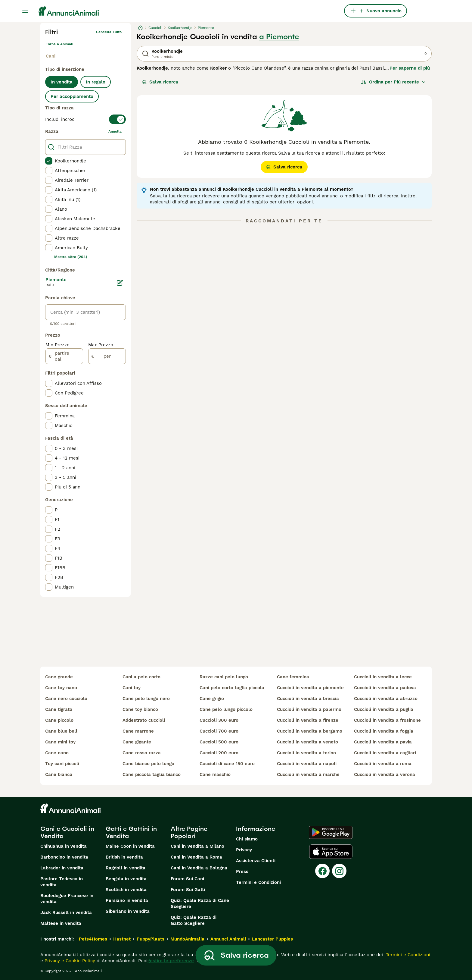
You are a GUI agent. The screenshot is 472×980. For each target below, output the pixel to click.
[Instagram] (339, 871)
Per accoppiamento (72, 96)
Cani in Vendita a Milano (197, 846)
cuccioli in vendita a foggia (384, 731)
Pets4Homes (93, 939)
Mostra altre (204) (71, 257)
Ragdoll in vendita (126, 868)
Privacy (244, 850)
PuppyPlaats (151, 939)
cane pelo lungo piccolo (226, 709)
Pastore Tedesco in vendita (62, 882)
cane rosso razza (142, 753)
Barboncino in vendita (64, 857)
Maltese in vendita (61, 923)
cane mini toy (60, 742)
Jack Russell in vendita (66, 912)
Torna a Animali (59, 44)
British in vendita (124, 857)
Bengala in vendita (126, 879)
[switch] (85, 119)
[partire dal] (64, 356)
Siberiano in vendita (128, 911)
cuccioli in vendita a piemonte (310, 688)
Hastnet (122, 939)
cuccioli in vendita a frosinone (387, 720)
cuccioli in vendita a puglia (384, 709)
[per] (107, 356)
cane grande (59, 677)
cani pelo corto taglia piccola (232, 688)
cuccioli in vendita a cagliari (385, 753)
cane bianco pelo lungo (148, 764)
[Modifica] (120, 283)
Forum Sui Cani (187, 879)
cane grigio (212, 699)
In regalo (96, 82)
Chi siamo (247, 839)
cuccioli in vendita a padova (385, 688)
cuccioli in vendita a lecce (383, 677)
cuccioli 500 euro (219, 742)
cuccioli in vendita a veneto (307, 742)
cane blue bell (61, 731)
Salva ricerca (160, 82)
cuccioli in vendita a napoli (307, 764)
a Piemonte (279, 37)
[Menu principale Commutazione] (25, 11)
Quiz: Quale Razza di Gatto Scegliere (194, 920)
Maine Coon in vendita (130, 846)
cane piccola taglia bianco (152, 774)
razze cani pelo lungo (224, 677)
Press (242, 872)
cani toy (132, 688)
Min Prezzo (57, 345)
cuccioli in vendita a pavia (383, 742)
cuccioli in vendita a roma (383, 764)
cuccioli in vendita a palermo (309, 709)
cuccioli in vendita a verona (385, 774)
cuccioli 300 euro (219, 720)
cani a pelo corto (141, 677)
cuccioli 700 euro (219, 731)
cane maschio (215, 774)
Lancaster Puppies (272, 939)
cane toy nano (61, 688)
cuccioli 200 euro (219, 753)
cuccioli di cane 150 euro (227, 764)
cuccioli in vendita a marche (308, 774)
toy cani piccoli (62, 764)
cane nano (57, 753)
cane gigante (137, 742)
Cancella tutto (109, 32)
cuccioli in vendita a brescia (308, 699)
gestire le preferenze (171, 961)
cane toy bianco (140, 709)
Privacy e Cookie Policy (69, 961)
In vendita (62, 82)
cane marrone (138, 731)
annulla (115, 131)
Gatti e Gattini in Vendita (131, 832)
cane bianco (59, 774)
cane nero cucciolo (66, 699)
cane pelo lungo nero (146, 699)
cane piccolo (59, 720)
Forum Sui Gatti (188, 890)
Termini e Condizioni (258, 882)
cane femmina (293, 677)
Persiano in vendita (127, 900)
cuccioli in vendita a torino (306, 753)
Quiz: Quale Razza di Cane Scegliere (200, 903)
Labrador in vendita (62, 868)
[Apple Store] (331, 852)
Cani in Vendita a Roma (196, 857)
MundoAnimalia (187, 939)
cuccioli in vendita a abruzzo (386, 699)
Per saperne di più (410, 68)
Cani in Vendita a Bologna (199, 868)
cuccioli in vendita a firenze (308, 720)
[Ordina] (393, 82)
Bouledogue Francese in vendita (67, 899)
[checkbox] (49, 161)
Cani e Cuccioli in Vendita (67, 832)
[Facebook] (322, 871)
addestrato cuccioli (144, 720)
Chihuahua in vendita (64, 846)
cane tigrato (59, 709)
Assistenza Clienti (256, 861)
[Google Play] (331, 832)
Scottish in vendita (126, 890)
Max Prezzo (101, 345)
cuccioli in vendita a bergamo (310, 731)
